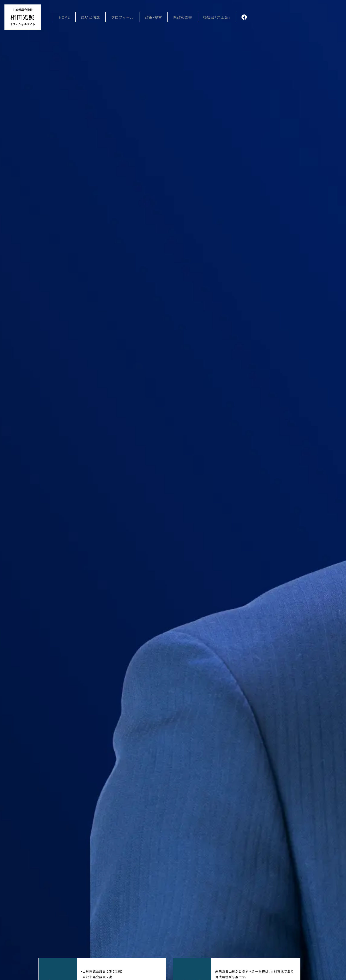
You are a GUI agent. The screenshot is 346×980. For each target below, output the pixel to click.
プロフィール (126, 18)
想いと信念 (94, 18)
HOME (68, 18)
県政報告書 (185, 18)
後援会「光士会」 (219, 18)
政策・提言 (156, 18)
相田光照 (24, 18)
